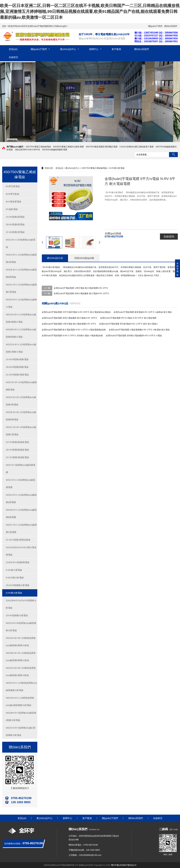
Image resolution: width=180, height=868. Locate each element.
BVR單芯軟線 (13, 194)
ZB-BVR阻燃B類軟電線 (17, 367)
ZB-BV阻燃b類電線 (15, 224)
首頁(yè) (13, 49)
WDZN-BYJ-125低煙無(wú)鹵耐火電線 (21, 303)
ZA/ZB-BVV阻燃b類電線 (18, 562)
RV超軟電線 (12, 209)
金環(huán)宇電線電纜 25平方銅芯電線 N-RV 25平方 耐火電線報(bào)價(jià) (76, 312)
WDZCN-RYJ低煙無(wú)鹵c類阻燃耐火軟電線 (21, 731)
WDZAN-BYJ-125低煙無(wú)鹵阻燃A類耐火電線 (21, 318)
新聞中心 (94, 49)
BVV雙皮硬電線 (14, 202)
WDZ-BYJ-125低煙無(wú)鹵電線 (21, 243)
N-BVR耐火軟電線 (15, 578)
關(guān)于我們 (155, 26)
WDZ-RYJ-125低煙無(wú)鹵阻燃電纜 (21, 484)
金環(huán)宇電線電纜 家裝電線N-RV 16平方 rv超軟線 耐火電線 (143, 312)
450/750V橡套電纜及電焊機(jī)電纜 (102, 147)
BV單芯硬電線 (13, 186)
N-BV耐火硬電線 (14, 570)
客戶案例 (116, 49)
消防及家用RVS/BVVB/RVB (27, 150)
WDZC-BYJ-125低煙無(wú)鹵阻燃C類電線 (21, 288)
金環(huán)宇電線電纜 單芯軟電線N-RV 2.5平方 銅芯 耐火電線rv (128, 324)
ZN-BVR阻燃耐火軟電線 (18, 585)
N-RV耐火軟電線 (14, 593)
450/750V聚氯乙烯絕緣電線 (38, 147)
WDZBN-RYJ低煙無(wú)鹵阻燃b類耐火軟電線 (21, 716)
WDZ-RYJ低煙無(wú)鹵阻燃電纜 (21, 469)
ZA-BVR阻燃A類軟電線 (17, 359)
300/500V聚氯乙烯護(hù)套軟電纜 (68, 147)
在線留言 (13, 57)
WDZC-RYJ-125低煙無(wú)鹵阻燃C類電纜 (21, 528)
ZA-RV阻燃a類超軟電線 (17, 442)
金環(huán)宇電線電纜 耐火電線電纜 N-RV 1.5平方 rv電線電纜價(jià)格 (74, 330)
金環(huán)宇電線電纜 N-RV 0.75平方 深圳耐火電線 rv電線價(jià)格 (72, 336)
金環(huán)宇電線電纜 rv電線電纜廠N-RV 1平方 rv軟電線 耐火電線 (139, 330)
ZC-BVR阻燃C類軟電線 (17, 375)
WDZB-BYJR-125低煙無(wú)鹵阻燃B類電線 (21, 416)
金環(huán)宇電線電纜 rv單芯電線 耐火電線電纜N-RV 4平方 (81, 288)
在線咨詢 (169, 237)
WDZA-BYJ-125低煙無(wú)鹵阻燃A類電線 (21, 258)
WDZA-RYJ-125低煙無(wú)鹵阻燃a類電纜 (21, 499)
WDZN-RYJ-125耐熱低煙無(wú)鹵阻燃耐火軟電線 (21, 687)
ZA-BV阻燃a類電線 (15, 217)
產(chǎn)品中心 (68, 49)
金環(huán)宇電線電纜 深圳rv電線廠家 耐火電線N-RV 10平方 (81, 293)
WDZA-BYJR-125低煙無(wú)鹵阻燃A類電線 (21, 401)
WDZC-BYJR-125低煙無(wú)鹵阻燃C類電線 (21, 431)
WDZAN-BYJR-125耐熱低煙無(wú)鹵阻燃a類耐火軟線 (21, 642)
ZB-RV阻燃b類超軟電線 (17, 450)
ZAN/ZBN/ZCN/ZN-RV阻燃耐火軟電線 (21, 604)
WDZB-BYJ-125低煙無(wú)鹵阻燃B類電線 (21, 273)
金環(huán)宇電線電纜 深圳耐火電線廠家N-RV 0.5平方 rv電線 (134, 336)
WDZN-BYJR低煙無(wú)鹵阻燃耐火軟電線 (21, 627)
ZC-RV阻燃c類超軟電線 (17, 457)
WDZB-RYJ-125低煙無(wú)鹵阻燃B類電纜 (21, 513)
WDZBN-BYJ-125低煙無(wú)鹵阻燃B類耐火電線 (21, 333)
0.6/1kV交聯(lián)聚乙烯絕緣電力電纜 (136, 147)
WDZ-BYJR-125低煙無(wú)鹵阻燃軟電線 (21, 386)
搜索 (173, 155)
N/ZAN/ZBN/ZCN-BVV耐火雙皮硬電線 (21, 551)
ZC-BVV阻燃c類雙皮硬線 (18, 540)
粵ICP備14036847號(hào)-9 (124, 865)
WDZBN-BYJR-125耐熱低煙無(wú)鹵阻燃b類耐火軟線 (21, 657)
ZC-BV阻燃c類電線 (15, 232)
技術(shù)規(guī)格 (84, 258)
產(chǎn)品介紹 (55, 258)
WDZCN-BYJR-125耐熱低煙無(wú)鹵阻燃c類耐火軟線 (21, 672)
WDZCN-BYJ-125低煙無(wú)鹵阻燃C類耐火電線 (21, 348)
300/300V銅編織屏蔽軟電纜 (55, 150)
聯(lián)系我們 (171, 26)
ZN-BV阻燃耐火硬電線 (17, 615)
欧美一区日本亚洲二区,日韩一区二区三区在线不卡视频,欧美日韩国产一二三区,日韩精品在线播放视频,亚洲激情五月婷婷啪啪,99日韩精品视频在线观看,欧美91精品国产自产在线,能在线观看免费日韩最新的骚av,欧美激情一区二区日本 (90, 12)
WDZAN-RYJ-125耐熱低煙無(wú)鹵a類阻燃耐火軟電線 (20, 701)
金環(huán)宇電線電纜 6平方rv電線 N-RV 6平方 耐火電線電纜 (128, 318)
